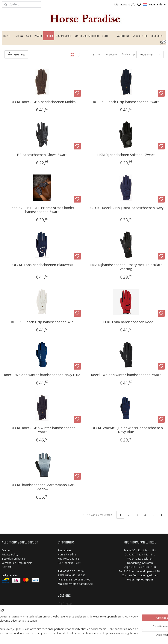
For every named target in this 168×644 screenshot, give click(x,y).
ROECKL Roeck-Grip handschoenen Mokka (42, 102)
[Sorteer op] (150, 54)
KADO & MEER (140, 36)
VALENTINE (123, 36)
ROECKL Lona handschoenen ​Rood (126, 322)
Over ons (7, 550)
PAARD (38, 36)
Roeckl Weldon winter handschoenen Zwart (126, 375)
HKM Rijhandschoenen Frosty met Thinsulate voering (126, 267)
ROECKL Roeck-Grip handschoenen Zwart (126, 102)
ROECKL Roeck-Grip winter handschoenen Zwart (42, 430)
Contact (6, 567)
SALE (29, 36)
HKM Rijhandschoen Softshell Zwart (126, 155)
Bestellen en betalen (14, 559)
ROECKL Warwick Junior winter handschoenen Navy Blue (126, 430)
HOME (6, 36)
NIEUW (19, 36)
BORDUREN (157, 36)
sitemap (97, 637)
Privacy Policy (10, 554)
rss (105, 637)
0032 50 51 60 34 (74, 571)
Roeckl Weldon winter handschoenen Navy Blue (42, 375)
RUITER (49, 36)
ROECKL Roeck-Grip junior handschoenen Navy (126, 208)
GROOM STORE (64, 36)
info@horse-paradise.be (78, 584)
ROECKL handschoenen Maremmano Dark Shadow (42, 487)
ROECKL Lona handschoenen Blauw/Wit (42, 265)
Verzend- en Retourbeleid (17, 563)
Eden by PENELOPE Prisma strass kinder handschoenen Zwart (42, 210)
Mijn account (125, 4)
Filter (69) (16, 54)
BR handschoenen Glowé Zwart (42, 155)
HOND (105, 36)
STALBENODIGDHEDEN (87, 36)
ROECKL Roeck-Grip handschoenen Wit (42, 322)
